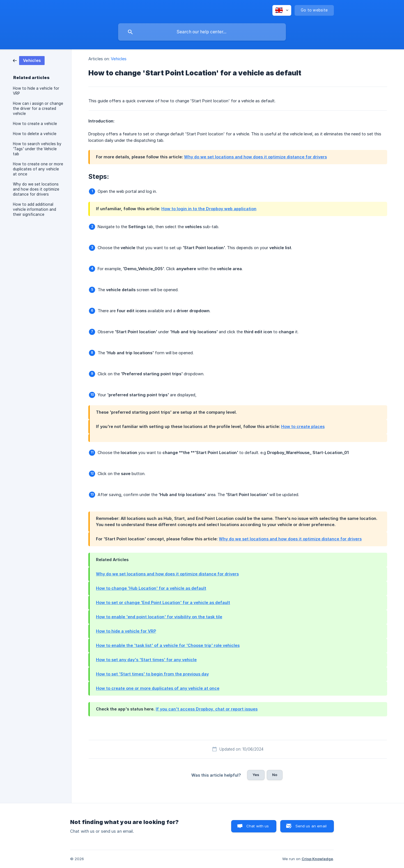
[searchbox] (202, 32)
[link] (29, 60)
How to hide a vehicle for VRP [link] (36, 91)
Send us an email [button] (311, 826)
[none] (282, 10)
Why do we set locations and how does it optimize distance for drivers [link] (36, 189)
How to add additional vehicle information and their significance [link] (35, 209)
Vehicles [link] (119, 59)
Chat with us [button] (258, 826)
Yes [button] (256, 775)
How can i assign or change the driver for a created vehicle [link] (38, 108)
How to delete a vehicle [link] (35, 134)
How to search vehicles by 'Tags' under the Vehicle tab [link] (37, 149)
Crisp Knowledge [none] (317, 859)
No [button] (275, 775)
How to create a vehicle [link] (35, 124)
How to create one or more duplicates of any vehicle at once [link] (38, 169)
